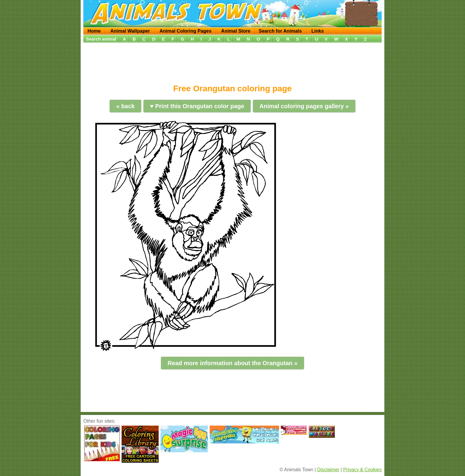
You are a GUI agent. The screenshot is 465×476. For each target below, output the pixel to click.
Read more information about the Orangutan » (232, 363)
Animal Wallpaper (130, 31)
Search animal (101, 39)
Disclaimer (328, 470)
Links (318, 31)
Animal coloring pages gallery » (304, 106)
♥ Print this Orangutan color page (197, 106)
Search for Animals (280, 31)
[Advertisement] (232, 61)
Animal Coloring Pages (185, 31)
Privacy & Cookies (362, 470)
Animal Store (236, 31)
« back (125, 106)
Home (94, 31)
